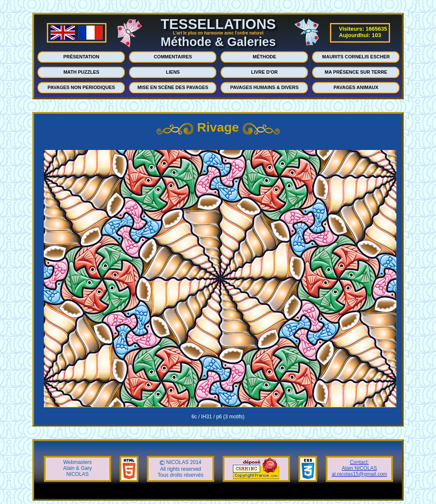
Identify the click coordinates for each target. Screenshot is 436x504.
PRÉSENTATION (82, 57)
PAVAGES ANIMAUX (356, 87)
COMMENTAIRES (173, 57)
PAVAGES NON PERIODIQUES (81, 87)
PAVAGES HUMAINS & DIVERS (265, 87)
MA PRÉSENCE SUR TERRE (356, 72)
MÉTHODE (265, 57)
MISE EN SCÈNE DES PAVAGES (173, 87)
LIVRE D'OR (265, 72)
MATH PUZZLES (81, 72)
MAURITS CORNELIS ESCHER (356, 57)
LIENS (173, 72)
